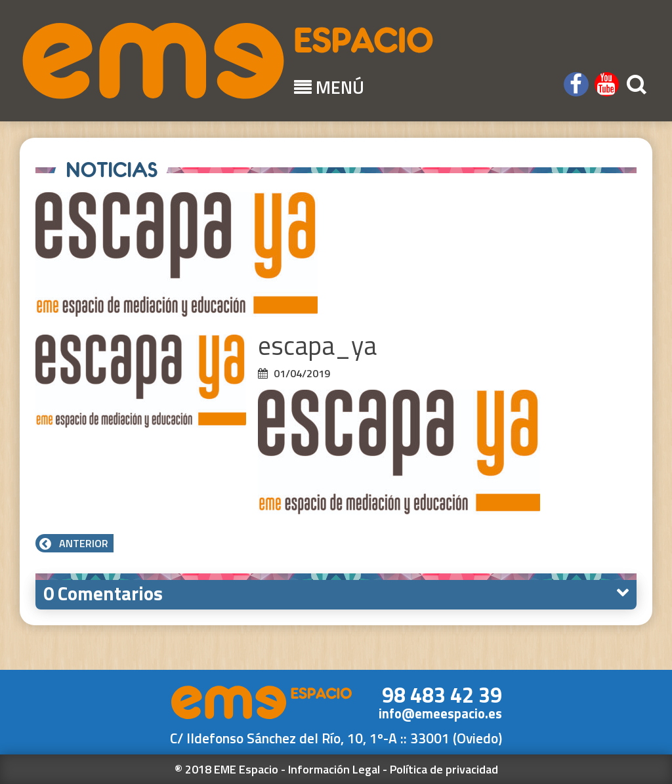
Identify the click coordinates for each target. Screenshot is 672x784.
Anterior (74, 543)
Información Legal (334, 769)
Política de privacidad (444, 769)
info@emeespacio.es (440, 713)
